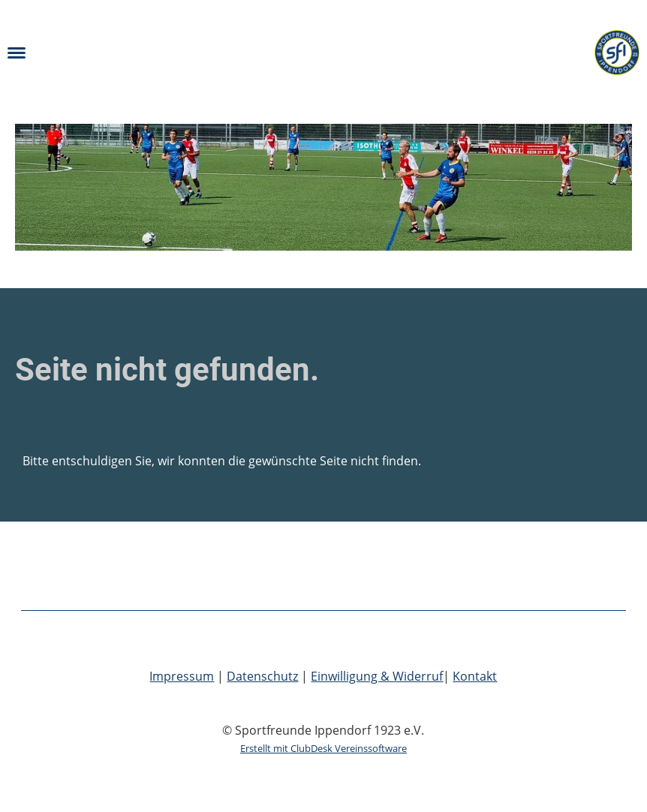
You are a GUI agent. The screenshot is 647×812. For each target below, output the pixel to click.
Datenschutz (262, 676)
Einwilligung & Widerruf (377, 676)
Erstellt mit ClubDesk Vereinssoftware (323, 748)
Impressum (182, 676)
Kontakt (475, 676)
